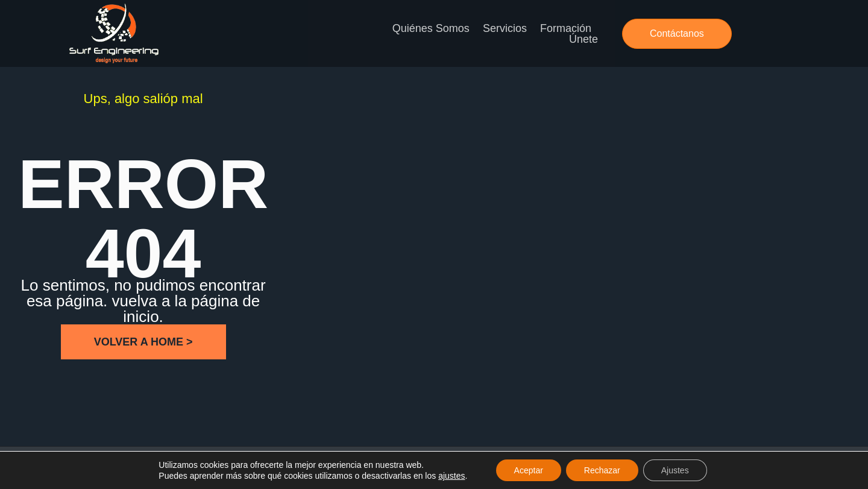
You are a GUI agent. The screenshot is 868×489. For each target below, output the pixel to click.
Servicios (505, 28)
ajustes (451, 476)
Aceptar (529, 470)
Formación (566, 28)
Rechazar (602, 470)
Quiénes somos (431, 28)
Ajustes (675, 470)
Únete (583, 39)
